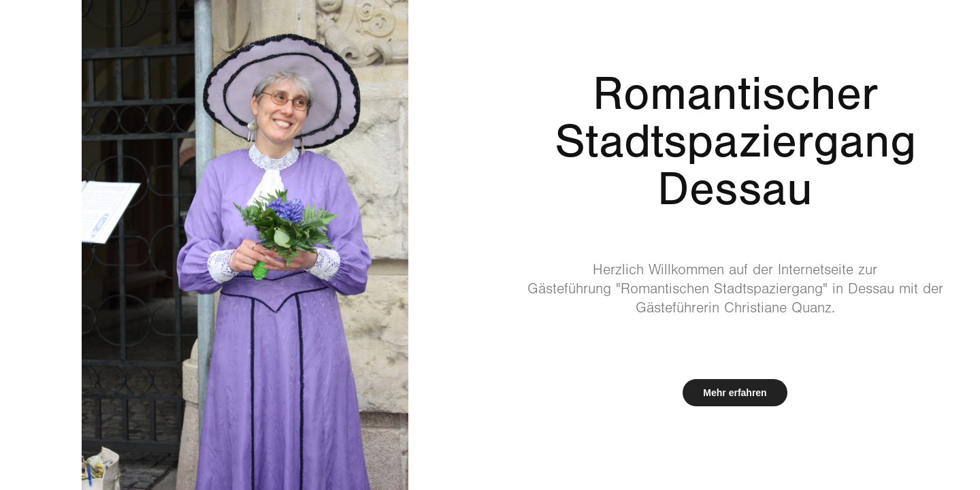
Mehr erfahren (735, 393)
